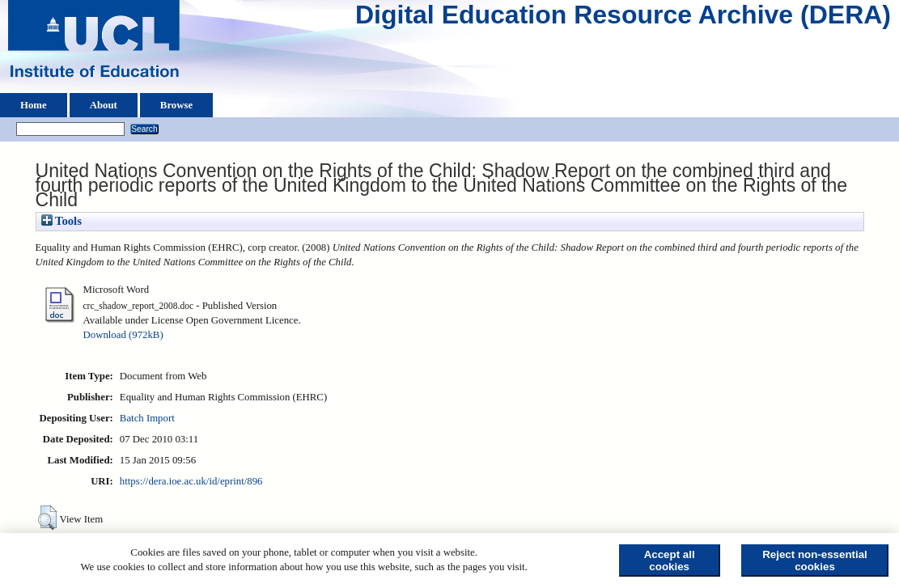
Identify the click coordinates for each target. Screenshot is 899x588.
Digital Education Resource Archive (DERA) (623, 19)
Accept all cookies (670, 561)
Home (34, 105)
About (104, 105)
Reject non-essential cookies (815, 561)
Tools (61, 221)
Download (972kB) (123, 335)
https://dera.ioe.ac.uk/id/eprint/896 (191, 481)
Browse (176, 105)
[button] (47, 518)
